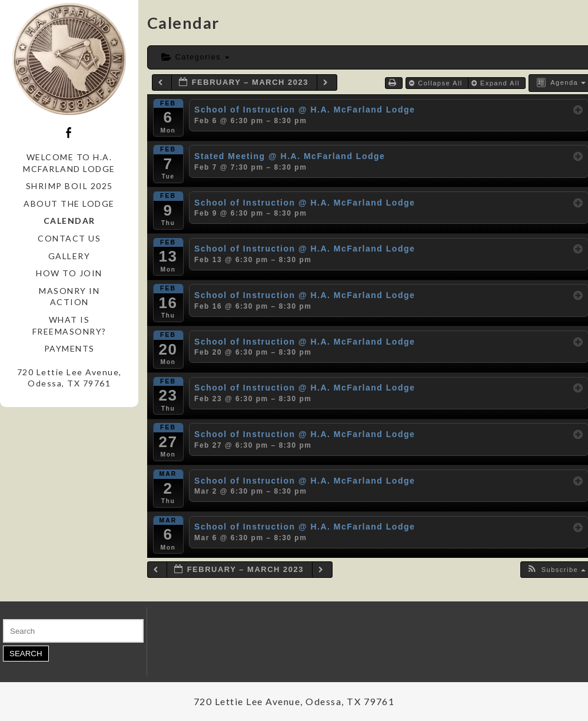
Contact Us (69, 238)
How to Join (69, 273)
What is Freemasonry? (69, 325)
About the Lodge (69, 204)
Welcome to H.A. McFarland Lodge (69, 163)
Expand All (497, 83)
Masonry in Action (69, 297)
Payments (69, 348)
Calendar (69, 221)
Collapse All (437, 83)
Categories (196, 57)
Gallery (69, 256)
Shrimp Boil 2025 (69, 186)
